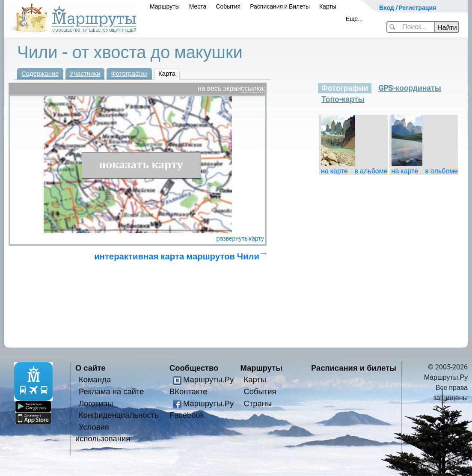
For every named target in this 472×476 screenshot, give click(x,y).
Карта (167, 74)
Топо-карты (343, 99)
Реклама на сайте (111, 391)
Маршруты (165, 6)
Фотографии (129, 74)
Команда (95, 379)
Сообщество (194, 368)
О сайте (91, 368)
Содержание (40, 74)
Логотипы (96, 403)
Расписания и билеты (354, 368)
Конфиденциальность (119, 415)
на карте (334, 171)
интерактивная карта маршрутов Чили (177, 256)
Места (198, 6)
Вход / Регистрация (408, 8)
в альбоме (371, 171)
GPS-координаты (410, 88)
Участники (85, 74)
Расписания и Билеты (280, 6)
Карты (328, 6)
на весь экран (219, 88)
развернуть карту (240, 238)
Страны (258, 403)
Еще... (355, 19)
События (228, 6)
